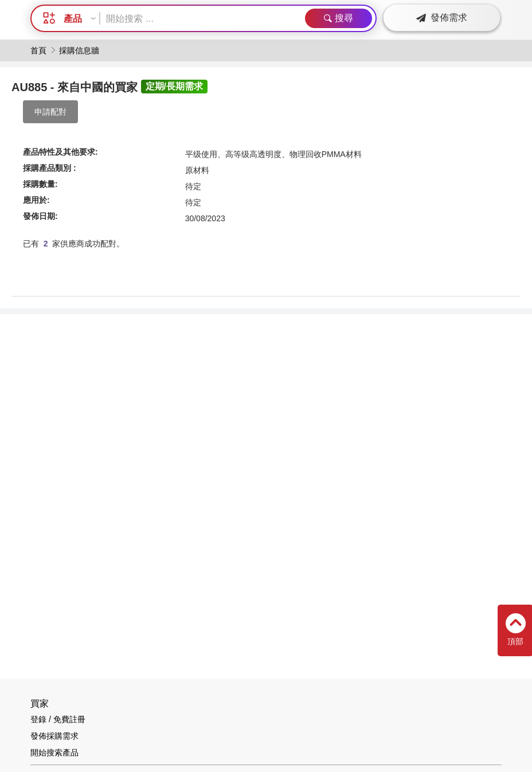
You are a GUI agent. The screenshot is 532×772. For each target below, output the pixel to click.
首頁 (38, 50)
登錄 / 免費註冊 (58, 719)
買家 (40, 704)
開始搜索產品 (54, 753)
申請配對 (50, 112)
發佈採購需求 (54, 736)
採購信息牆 (79, 50)
